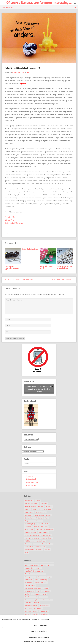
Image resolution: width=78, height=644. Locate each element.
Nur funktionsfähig (39, 631)
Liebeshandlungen (31, 532)
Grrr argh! (28, 527)
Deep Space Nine (30, 577)
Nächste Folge (10, 220)
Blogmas (28, 509)
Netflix (35, 597)
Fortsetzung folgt (30, 524)
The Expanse (38, 609)
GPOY (47, 524)
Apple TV (39, 568)
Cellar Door (29, 515)
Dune (36, 580)
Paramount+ (43, 597)
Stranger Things (44, 606)
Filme (47, 518)
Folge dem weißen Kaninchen (34, 521)
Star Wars (36, 603)
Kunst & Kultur (49, 530)
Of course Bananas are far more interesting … (39, 3)
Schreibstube (29, 547)
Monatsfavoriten (46, 535)
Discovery (41, 577)
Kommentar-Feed (32, 482)
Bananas (41, 507)
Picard (27, 600)
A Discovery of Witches (32, 565)
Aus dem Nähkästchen (32, 504)
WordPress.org (31, 485)
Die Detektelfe (29, 518)
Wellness (48, 550)
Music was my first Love (32, 538)
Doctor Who (29, 580)
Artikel (38, 501)
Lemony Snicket (30, 591)
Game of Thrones (30, 586)
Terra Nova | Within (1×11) (62, 280)
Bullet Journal (37, 509)
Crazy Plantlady (39, 515)
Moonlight (28, 597)
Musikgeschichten (47, 538)
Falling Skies (29, 583)
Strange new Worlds (31, 606)
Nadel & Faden (40, 541)
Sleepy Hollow (47, 600)
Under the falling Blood (30, 249)
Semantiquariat (40, 547)
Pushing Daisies (36, 600)
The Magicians (44, 611)
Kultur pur (39, 530)
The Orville (35, 614)
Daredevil (42, 574)
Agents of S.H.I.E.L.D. (47, 565)
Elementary (44, 580)
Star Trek (28, 603)
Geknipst (40, 524)
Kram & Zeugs (29, 530)
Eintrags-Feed (31, 479)
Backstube (44, 504)
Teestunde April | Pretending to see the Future (12, 268)
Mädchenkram (29, 541)
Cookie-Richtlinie (28, 642)
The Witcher (44, 614)
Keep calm (44, 527)
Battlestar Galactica (31, 574)
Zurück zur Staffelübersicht (14, 223)
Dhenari (49, 515)
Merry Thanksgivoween (32, 535)
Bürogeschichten (41, 512)
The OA (27, 614)
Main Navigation (39, 8)
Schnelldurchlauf (47, 544)
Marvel (44, 594)
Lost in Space (46, 591)
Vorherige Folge (10, 217)
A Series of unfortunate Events (34, 571)
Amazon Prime (29, 568)
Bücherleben (47, 509)
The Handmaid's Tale (31, 611)
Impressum (52, 642)
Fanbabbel (39, 518)
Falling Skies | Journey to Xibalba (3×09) (65, 267)
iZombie (46, 588)
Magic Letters (36, 594)
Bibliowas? (49, 507)
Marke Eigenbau (43, 532)
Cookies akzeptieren (39, 625)
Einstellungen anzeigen (39, 637)
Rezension (37, 544)
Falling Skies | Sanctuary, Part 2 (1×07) (20, 280)
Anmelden (30, 476)
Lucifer (27, 594)
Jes (28, 73)
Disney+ (48, 577)
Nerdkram (28, 544)
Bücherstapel (29, 512)
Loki (38, 591)
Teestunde (39, 550)
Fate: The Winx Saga (41, 583)
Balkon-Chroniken (30, 507)
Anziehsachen (29, 501)
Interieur (36, 527)
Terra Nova (28, 609)
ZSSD (27, 553)
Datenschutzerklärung (41, 642)
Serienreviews (29, 550)
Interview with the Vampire (33, 588)
